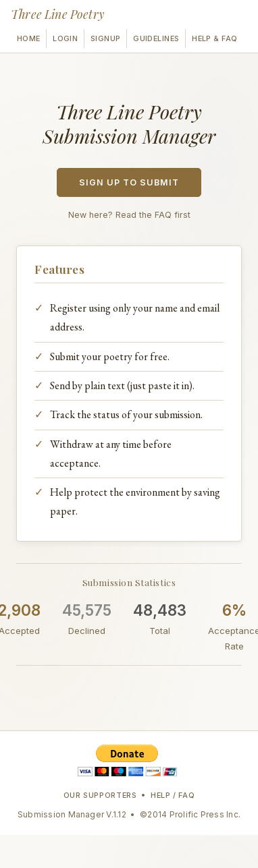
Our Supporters (100, 795)
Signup (106, 38)
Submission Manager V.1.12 (72, 814)
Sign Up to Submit (129, 182)
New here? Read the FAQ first (129, 215)
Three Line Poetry (57, 14)
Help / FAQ (173, 795)
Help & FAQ (214, 38)
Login (65, 38)
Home (29, 38)
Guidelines (156, 38)
